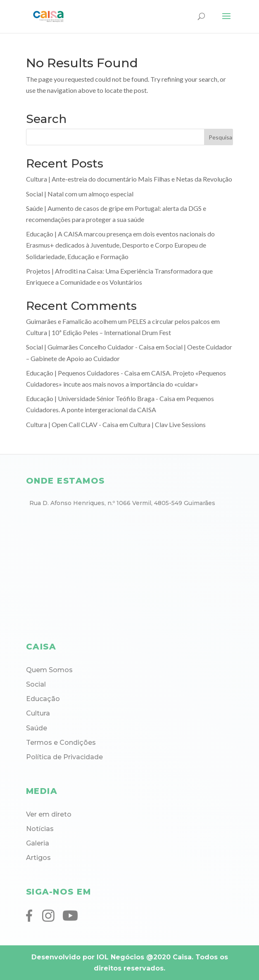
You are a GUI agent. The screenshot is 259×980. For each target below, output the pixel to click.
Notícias (40, 829)
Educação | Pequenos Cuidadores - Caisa (83, 373)
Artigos (38, 858)
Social (36, 684)
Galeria (38, 843)
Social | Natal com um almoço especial (80, 194)
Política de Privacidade (64, 757)
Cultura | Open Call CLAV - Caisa (72, 424)
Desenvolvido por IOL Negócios (88, 957)
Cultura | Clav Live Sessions (168, 424)
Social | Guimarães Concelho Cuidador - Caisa (90, 347)
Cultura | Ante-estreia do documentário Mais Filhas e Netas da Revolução (129, 179)
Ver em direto (49, 814)
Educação (43, 699)
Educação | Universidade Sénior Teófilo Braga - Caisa (101, 398)
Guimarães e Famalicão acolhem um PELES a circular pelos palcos (118, 321)
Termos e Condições (61, 743)
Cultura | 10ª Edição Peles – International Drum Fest (99, 332)
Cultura (38, 713)
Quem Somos (49, 670)
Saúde (37, 728)
